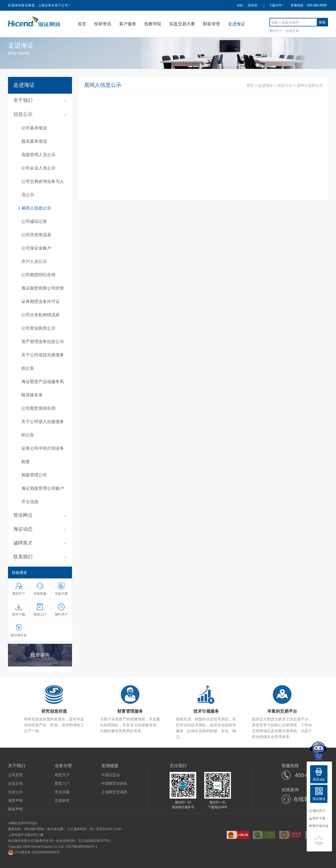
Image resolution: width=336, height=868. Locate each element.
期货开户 (62, 775)
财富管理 (211, 24)
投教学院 (153, 24)
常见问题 (62, 792)
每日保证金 (319, 826)
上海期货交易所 (114, 792)
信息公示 (285, 85)
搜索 (322, 22)
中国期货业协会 (114, 783)
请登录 (253, 5)
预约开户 (276, 31)
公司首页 (15, 775)
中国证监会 (111, 775)
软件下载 (317, 818)
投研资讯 (103, 24)
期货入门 (62, 783)
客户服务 (128, 24)
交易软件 (62, 800)
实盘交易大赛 (182, 24)
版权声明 (15, 809)
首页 (82, 24)
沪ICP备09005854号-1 (81, 847)
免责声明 (15, 800)
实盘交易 (293, 31)
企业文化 (15, 783)
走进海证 (237, 24)
